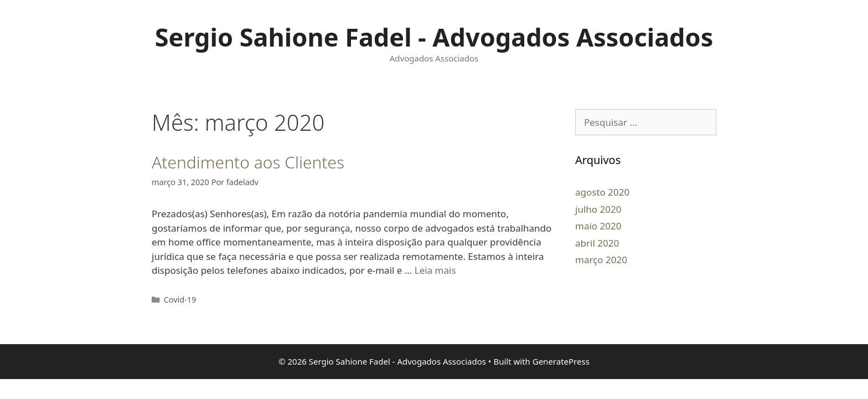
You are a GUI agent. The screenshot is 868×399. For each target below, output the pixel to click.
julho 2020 (598, 209)
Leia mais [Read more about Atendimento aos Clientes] (435, 270)
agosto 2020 (602, 192)
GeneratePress (561, 361)
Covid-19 (180, 300)
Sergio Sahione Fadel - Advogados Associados (434, 37)
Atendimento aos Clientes (248, 162)
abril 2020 (597, 243)
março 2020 (601, 260)
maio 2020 (598, 226)
